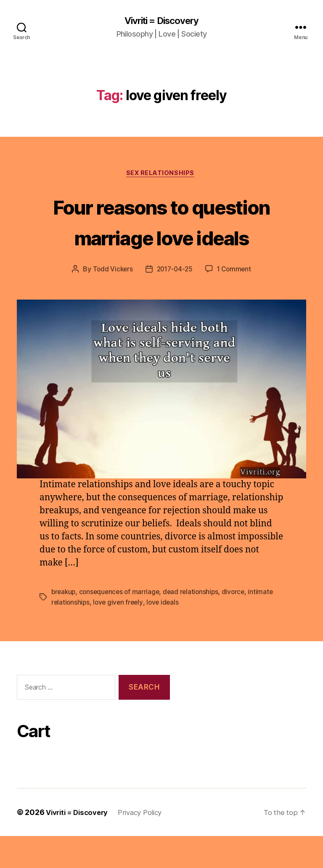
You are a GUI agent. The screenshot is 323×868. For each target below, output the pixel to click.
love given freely (120, 634)
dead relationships (195, 624)
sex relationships (161, 175)
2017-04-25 (174, 302)
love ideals (166, 634)
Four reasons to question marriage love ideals (161, 238)
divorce (239, 624)
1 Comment (236, 302)
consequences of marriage (122, 624)
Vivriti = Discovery (161, 21)
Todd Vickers (111, 302)
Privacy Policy (148, 844)
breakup (64, 624)
